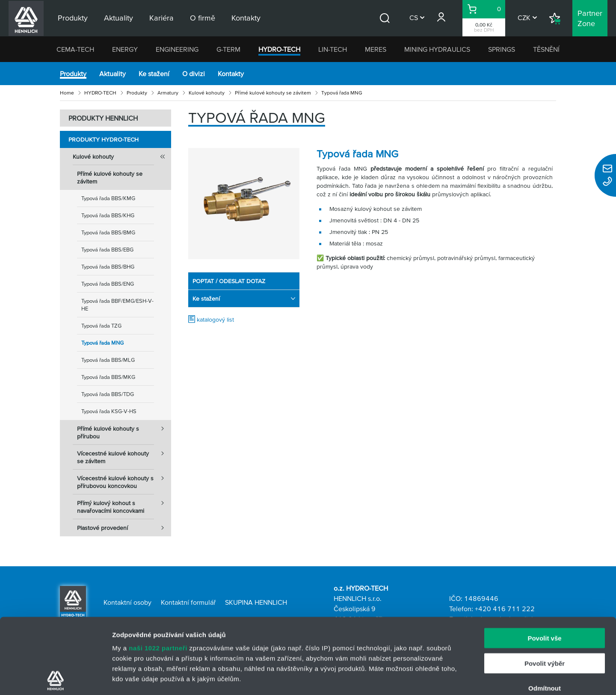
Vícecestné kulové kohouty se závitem (124, 455)
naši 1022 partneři (158, 573)
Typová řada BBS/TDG (108, 394)
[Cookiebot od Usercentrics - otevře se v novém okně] (55, 678)
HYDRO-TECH (279, 49)
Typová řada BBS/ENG (108, 284)
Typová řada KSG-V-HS (109, 411)
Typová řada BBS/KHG (108, 215)
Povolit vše (544, 563)
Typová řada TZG (101, 326)
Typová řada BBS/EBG (107, 250)
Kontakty (231, 74)
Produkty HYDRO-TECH (104, 139)
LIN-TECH (333, 49)
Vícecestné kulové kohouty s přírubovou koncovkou (124, 479)
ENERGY (125, 49)
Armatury (168, 93)
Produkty (73, 74)
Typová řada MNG (102, 343)
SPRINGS (502, 49)
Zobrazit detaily (452, 678)
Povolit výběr (545, 588)
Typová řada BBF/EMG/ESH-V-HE (117, 305)
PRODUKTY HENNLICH (103, 118)
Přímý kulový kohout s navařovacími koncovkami (124, 504)
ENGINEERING (177, 49)
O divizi (194, 74)
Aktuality (113, 74)
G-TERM (228, 49)
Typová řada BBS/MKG (108, 377)
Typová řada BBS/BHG (108, 267)
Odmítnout (545, 613)
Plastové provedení (124, 528)
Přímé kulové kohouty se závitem (273, 93)
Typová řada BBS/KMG (108, 198)
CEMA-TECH (75, 49)
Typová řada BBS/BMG (108, 232)
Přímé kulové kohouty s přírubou (124, 430)
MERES (376, 49)
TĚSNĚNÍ (546, 49)
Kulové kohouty (207, 93)
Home (67, 93)
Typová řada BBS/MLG (108, 360)
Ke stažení (154, 74)
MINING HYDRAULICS (437, 49)
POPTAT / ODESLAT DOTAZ (229, 281)
